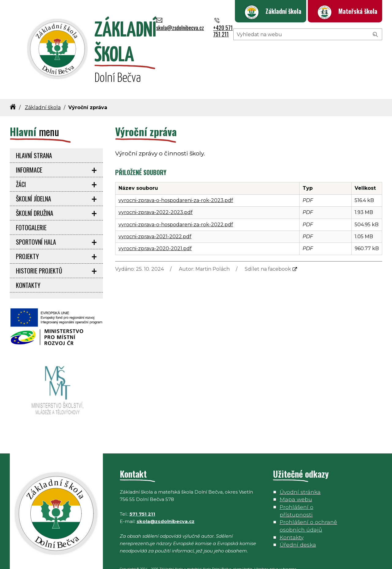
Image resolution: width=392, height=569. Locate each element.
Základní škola (283, 11)
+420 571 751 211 (359, 38)
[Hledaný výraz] (308, 58)
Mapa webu (296, 483)
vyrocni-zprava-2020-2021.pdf (155, 233)
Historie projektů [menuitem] (39, 255)
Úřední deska (298, 529)
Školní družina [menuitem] (35, 197)
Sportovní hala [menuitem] (36, 226)
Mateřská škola (358, 11)
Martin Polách (213, 253)
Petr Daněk (146, 560)
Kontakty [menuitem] (28, 269)
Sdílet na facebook (268, 253)
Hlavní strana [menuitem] (34, 139)
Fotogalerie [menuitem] (31, 212)
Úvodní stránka (300, 476)
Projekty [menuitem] (27, 240)
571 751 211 (142, 498)
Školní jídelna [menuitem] (34, 183)
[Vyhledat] (375, 58)
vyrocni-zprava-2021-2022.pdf (155, 221)
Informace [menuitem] (29, 154)
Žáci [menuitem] (21, 168)
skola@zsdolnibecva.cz (297, 38)
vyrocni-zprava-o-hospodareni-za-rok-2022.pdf (176, 208)
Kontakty (292, 521)
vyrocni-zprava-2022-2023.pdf (156, 196)
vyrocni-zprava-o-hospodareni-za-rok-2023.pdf (176, 184)
